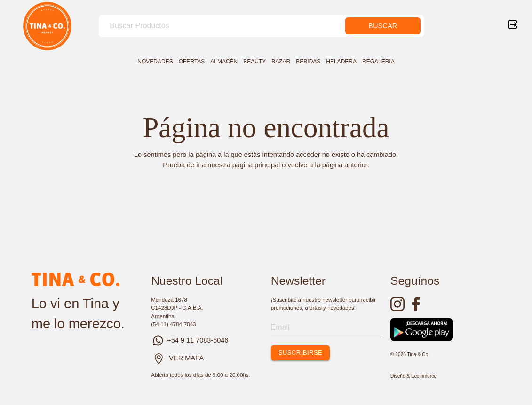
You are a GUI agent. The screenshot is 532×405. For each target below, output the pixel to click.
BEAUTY (254, 62)
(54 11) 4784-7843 (173, 324)
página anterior (345, 165)
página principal (256, 165)
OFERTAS (192, 62)
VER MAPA (186, 358)
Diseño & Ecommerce (413, 376)
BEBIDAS (308, 62)
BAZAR (281, 62)
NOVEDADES (155, 62)
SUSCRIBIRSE (301, 353)
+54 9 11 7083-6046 (190, 340)
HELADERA (341, 62)
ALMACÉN (224, 62)
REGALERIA (378, 62)
